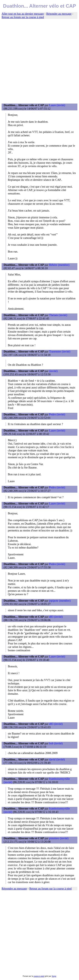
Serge (54, 976)
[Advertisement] (39, 61)
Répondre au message (59, 14)
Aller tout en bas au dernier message (23, 14)
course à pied (39, 976)
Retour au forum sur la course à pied (23, 17)
